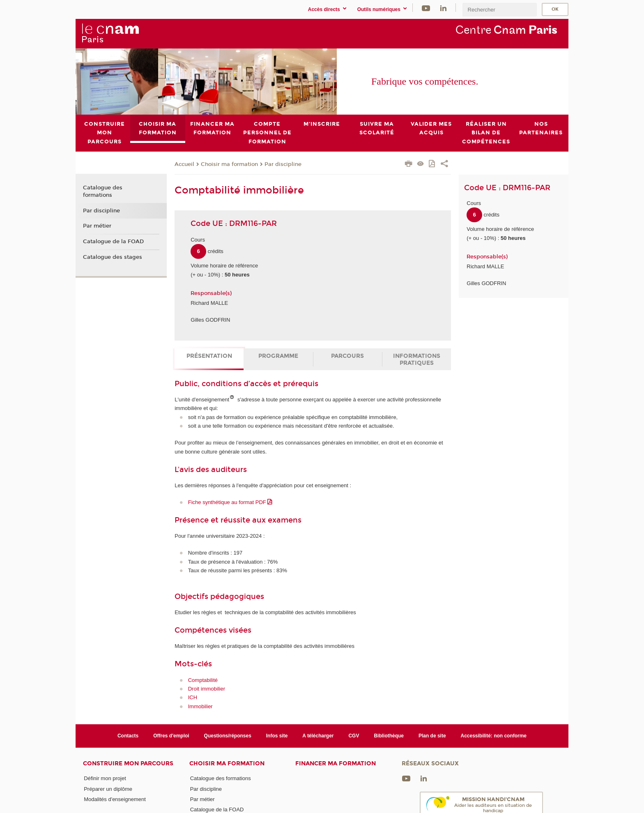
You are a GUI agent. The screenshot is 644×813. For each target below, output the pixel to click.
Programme (278, 356)
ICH (193, 697)
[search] (499, 10)
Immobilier (200, 706)
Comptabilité (203, 680)
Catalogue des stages (113, 257)
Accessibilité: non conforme (494, 735)
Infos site (277, 735)
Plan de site (432, 735)
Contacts (128, 735)
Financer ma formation (336, 763)
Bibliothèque (389, 735)
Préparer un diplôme (108, 789)
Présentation (209, 356)
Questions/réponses (228, 735)
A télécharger (318, 735)
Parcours (347, 356)
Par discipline (283, 164)
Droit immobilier (207, 689)
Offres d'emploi (171, 735)
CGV (354, 735)
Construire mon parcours (128, 763)
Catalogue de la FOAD (113, 242)
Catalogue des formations (103, 191)
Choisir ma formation (229, 164)
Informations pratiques (417, 359)
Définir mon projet (105, 778)
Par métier (97, 226)
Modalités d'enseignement (115, 799)
